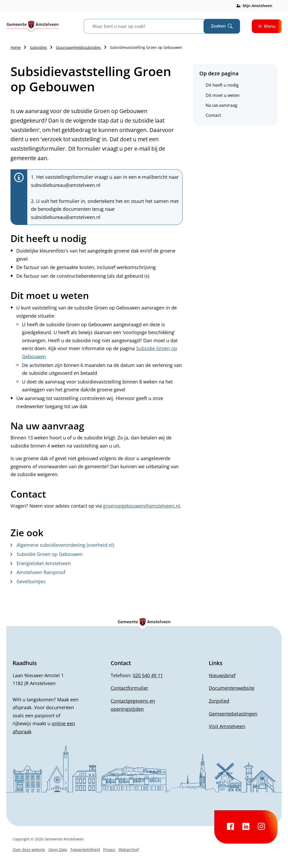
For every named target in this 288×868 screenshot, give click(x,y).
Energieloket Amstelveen (41, 563)
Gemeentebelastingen (233, 714)
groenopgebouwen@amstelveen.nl (142, 506)
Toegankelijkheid (85, 849)
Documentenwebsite (232, 688)
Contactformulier (129, 688)
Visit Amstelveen (227, 726)
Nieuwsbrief (222, 675)
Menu (267, 26)
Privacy (109, 849)
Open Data (58, 849)
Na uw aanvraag (222, 105)
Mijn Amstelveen (257, 6)
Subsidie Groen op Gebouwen (47, 554)
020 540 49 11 (148, 675)
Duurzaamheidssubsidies (79, 47)
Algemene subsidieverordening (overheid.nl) (62, 545)
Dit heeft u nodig (222, 85)
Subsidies (38, 47)
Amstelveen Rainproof (38, 572)
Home (16, 47)
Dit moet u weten (223, 95)
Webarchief (129, 849)
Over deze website (29, 849)
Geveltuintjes (28, 581)
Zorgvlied (219, 701)
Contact (213, 115)
